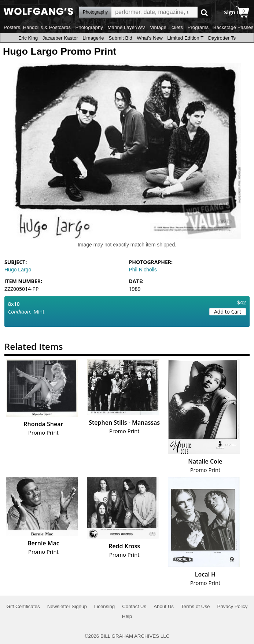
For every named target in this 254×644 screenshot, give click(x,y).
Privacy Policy (232, 606)
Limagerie (93, 38)
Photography (89, 27)
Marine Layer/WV (126, 27)
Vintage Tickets (166, 27)
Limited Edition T (185, 38)
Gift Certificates (23, 606)
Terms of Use (196, 606)
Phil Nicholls (143, 270)
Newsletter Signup (67, 606)
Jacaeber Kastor (60, 38)
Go (204, 12)
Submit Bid (120, 38)
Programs (198, 27)
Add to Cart (228, 312)
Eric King (28, 38)
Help (127, 616)
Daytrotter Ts (222, 38)
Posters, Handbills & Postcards (37, 27)
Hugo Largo (18, 270)
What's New (150, 38)
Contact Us (134, 606)
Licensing (104, 606)
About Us (164, 606)
